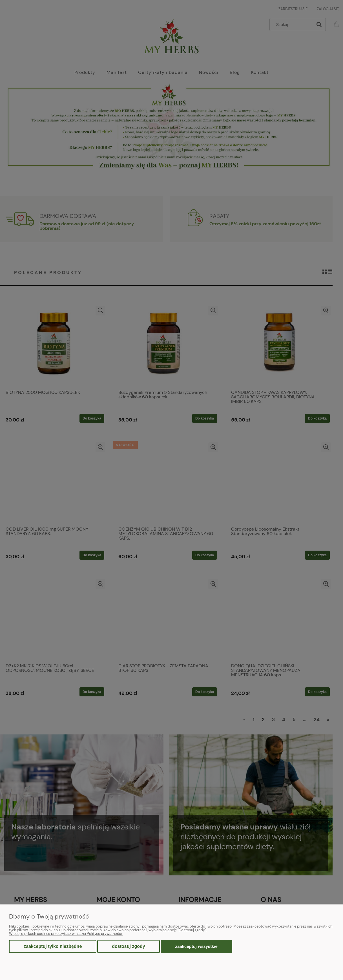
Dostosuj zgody (128, 946)
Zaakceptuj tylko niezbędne (53, 946)
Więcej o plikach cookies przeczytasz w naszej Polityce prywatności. (66, 934)
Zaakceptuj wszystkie (196, 946)
